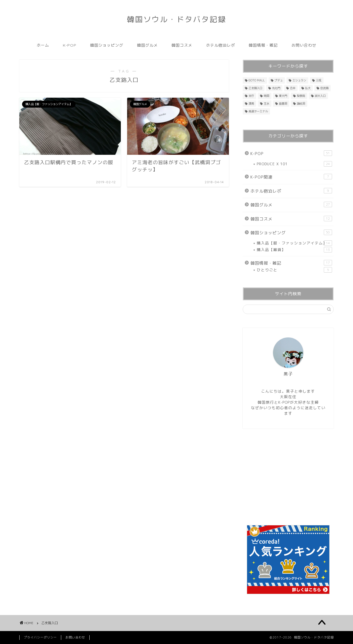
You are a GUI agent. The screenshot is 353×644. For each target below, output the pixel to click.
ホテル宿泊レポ (220, 45)
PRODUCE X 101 (294, 164)
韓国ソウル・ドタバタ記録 (176, 19)
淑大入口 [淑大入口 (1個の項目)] (320, 96)
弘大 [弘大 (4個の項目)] (308, 88)
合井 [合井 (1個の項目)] (293, 88)
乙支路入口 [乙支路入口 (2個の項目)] (255, 88)
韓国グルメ (147, 45)
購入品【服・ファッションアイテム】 (294, 243)
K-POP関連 (291, 177)
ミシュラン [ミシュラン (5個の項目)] (299, 80)
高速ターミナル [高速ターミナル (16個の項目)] (258, 111)
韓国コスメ (182, 45)
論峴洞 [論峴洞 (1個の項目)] (301, 103)
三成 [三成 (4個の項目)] (319, 80)
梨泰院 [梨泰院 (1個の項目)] (301, 96)
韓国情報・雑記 (263, 45)
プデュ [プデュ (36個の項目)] (279, 80)
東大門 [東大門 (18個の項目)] (283, 96)
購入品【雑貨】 (294, 250)
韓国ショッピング (107, 45)
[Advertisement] (288, 477)
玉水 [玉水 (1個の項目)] (266, 103)
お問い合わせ (304, 45)
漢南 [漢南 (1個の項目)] (251, 103)
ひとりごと (294, 270)
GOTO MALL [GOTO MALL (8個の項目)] (257, 80)
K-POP (70, 45)
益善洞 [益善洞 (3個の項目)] (283, 103)
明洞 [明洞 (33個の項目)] (266, 96)
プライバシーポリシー (40, 637)
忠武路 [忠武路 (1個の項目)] (324, 88)
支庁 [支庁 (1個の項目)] (251, 96)
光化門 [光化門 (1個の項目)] (276, 88)
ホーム (43, 45)
